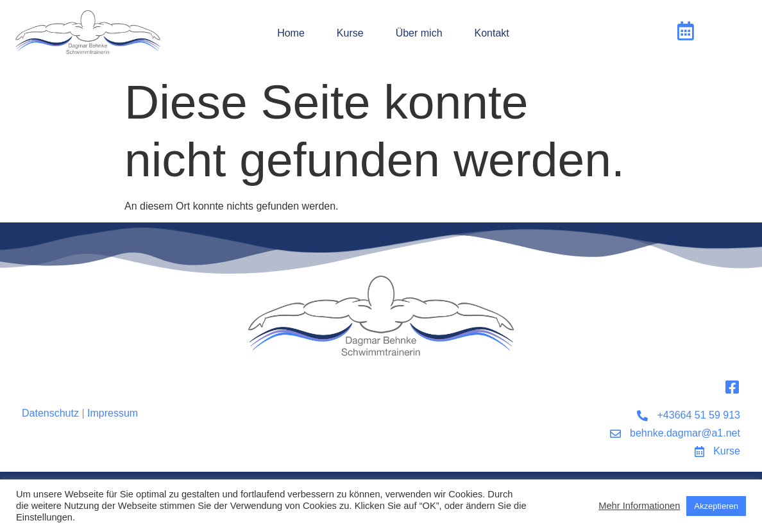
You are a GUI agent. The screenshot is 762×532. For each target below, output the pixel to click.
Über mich (419, 33)
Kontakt (492, 33)
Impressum (113, 413)
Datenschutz (50, 413)
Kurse (350, 33)
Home (291, 33)
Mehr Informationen (639, 506)
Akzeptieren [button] (716, 506)
